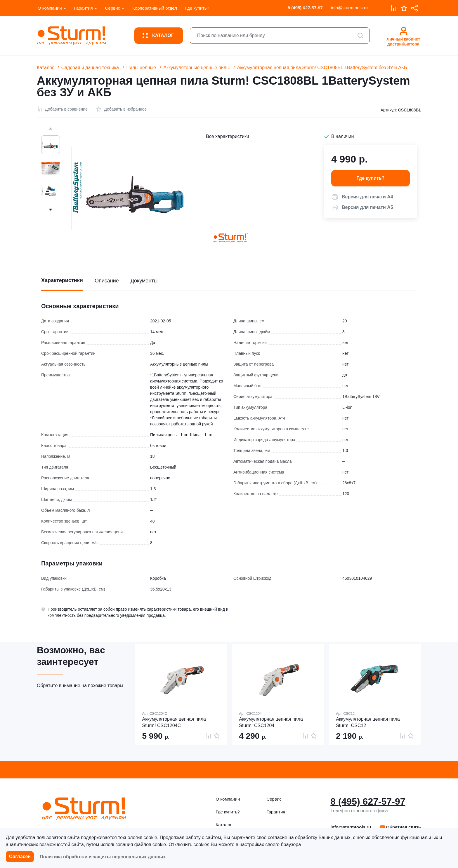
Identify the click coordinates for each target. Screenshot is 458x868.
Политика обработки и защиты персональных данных (103, 857)
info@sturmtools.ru (349, 8)
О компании (50, 8)
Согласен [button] (20, 856)
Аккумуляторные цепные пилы (196, 68)
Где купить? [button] (371, 178)
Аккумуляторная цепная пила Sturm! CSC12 (368, 722)
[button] (362, 197)
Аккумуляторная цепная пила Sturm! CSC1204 (271, 722)
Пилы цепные (141, 68)
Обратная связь (400, 827)
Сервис (113, 8)
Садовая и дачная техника (90, 68)
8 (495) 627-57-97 (305, 8)
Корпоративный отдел (155, 8)
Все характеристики (228, 136)
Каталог (45, 68)
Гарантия (84, 8)
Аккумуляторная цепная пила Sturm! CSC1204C (174, 722)
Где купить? (197, 8)
